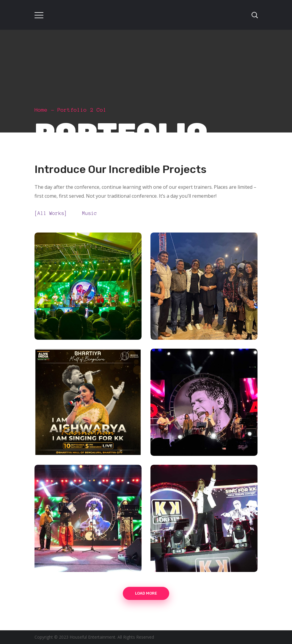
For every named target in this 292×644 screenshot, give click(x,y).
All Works (52, 213)
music (91, 213)
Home (41, 110)
